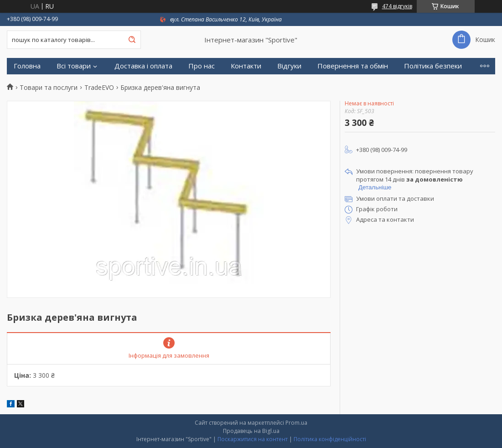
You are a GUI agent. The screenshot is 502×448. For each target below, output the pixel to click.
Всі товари (74, 66)
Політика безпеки (433, 66)
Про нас (202, 66)
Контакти (246, 66)
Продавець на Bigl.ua (251, 431)
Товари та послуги (49, 88)
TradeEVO (99, 88)
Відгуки (289, 66)
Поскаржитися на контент (253, 439)
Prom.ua (296, 423)
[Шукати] (132, 40)
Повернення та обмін (353, 66)
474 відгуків (397, 6)
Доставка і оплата (143, 66)
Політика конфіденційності (330, 439)
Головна (27, 66)
